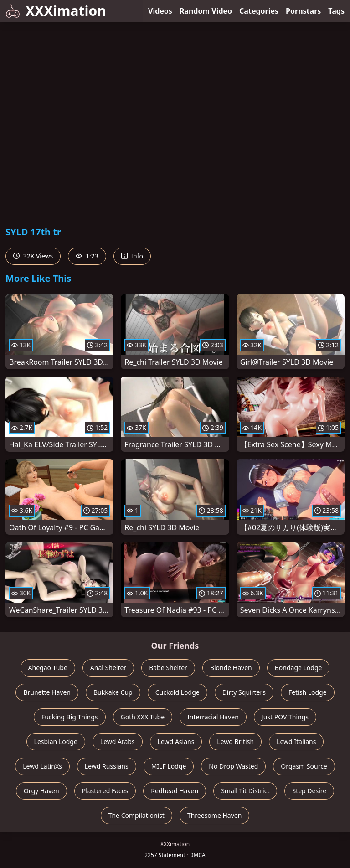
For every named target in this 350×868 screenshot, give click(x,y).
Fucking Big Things (70, 717)
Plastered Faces (105, 791)
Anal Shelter (108, 668)
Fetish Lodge (308, 692)
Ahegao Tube (48, 668)
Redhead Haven (175, 791)
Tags (336, 11)
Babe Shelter (168, 668)
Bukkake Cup (113, 692)
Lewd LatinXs (42, 766)
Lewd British (235, 741)
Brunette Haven (47, 692)
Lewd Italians (296, 741)
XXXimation (56, 11)
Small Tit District (245, 791)
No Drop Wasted (233, 766)
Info (132, 256)
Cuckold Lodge (178, 692)
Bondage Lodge (299, 668)
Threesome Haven (214, 815)
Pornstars (303, 11)
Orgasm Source (304, 766)
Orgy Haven (41, 791)
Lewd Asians (176, 741)
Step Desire (309, 791)
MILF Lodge (169, 766)
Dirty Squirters (244, 692)
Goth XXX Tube (143, 717)
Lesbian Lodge (56, 741)
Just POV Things (285, 717)
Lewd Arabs (118, 741)
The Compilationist (136, 815)
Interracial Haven (213, 717)
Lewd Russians (107, 766)
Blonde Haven (231, 668)
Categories (259, 11)
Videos (160, 11)
